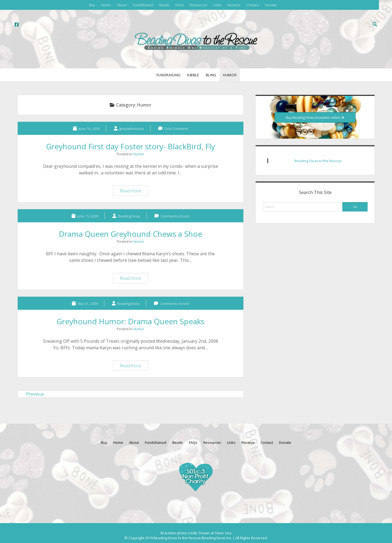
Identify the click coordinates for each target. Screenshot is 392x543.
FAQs (180, 5)
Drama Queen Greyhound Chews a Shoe (131, 234)
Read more (134, 191)
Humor (230, 75)
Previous (35, 394)
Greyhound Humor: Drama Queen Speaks (131, 321)
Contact (253, 5)
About (122, 5)
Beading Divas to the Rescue (318, 161)
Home (106, 5)
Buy (92, 5)
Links (217, 5)
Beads (164, 5)
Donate (271, 5)
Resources (198, 5)
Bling (211, 75)
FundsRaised (143, 5)
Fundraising (169, 75)
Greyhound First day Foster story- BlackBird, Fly (131, 146)
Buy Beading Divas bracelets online (315, 117)
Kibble (193, 75)
